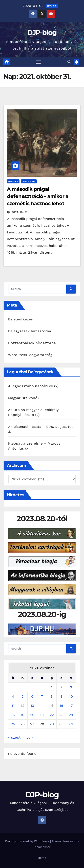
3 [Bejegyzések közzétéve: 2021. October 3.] (71, 687)
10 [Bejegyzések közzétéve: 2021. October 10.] (71, 696)
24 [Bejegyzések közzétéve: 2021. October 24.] (71, 715)
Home (42, 858)
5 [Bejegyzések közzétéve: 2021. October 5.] (23, 696)
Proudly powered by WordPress (28, 841)
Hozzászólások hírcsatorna (32, 343)
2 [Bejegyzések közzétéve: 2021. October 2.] (61, 687)
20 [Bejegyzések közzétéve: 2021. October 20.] (32, 715)
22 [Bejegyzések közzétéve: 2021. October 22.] (52, 715)
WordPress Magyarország (30, 355)
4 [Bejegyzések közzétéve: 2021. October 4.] (13, 696)
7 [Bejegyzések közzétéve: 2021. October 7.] (42, 696)
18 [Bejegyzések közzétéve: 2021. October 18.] (13, 715)
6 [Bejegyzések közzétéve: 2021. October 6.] (32, 696)
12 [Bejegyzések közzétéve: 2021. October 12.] (23, 706)
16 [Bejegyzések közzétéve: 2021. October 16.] (61, 706)
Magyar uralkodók (24, 398)
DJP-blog (42, 33)
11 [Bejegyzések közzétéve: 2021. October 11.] (13, 706)
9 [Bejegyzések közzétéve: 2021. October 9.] (61, 696)
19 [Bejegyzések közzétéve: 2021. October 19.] (23, 715)
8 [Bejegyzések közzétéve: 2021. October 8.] (52, 696)
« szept (14, 737)
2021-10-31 (19, 212)
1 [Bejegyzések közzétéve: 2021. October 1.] (52, 687)
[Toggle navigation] (39, 62)
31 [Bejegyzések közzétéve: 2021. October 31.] (71, 724)
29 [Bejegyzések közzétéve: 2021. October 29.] (52, 724)
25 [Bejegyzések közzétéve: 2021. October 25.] (13, 724)
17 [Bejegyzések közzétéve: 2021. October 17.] (71, 706)
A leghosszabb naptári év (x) (33, 386)
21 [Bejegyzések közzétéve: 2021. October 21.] (42, 715)
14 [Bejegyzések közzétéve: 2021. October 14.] (42, 706)
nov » (29, 737)
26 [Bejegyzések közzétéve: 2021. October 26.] (23, 724)
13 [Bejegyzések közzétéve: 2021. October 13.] (32, 706)
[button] (69, 62)
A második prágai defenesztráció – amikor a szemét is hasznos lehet (38, 196)
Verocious (29, 181)
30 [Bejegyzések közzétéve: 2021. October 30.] (61, 724)
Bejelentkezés (20, 319)
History (13, 181)
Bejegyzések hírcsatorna (30, 331)
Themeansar (42, 847)
